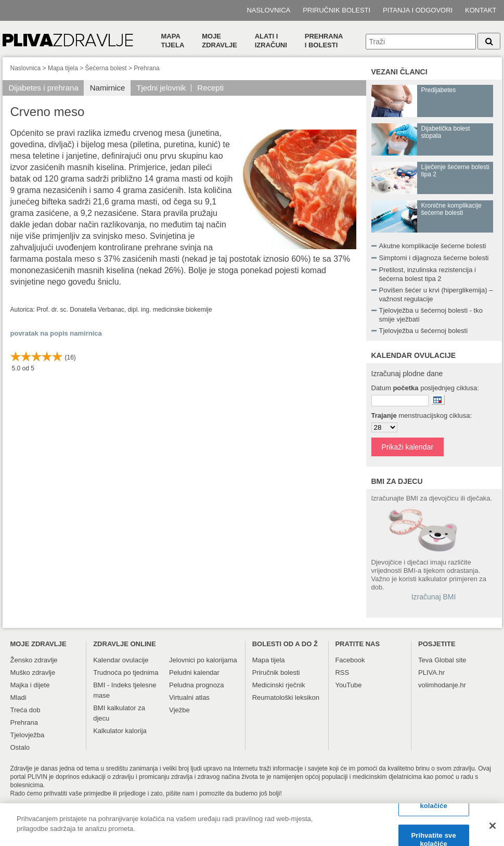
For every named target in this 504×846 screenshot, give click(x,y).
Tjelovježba (28, 735)
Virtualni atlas (189, 697)
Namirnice (108, 88)
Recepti (210, 88)
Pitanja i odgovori (418, 10)
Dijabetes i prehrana (44, 88)
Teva (425, 660)
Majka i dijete (30, 685)
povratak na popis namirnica (56, 333)
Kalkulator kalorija (120, 731)
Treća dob (25, 710)
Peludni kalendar (194, 672)
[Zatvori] (493, 830)
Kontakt (481, 10)
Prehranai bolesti (324, 41)
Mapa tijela (173, 41)
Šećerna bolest (106, 68)
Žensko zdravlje (34, 660)
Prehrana (146, 68)
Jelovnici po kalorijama (203, 660)
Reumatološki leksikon (286, 697)
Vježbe (179, 710)
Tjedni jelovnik (161, 88)
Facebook (350, 660)
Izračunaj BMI (434, 597)
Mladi (18, 697)
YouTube (348, 685)
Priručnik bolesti (337, 10)
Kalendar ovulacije (121, 660)
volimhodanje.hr (442, 685)
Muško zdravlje (33, 672)
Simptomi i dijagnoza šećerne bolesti (434, 258)
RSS (342, 672)
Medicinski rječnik (279, 685)
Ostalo (20, 747)
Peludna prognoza (197, 685)
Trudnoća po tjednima (126, 672)
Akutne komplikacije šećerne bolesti (433, 246)
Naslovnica (268, 10)
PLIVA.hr (431, 672)
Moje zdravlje (219, 41)
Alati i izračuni (271, 41)
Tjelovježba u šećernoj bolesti (424, 331)
